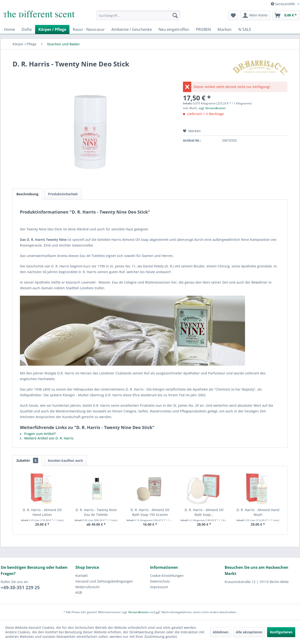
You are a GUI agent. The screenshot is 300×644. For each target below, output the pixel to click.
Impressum (159, 587)
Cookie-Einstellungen (167, 576)
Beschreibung (27, 194)
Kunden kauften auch (65, 460)
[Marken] (225, 29)
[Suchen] (175, 15)
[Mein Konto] (255, 15)
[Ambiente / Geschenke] (132, 29)
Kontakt (82, 576)
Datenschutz (160, 581)
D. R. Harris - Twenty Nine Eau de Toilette (96, 512)
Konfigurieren (281, 632)
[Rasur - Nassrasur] (89, 29)
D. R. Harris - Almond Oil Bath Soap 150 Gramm (150, 512)
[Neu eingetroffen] (174, 29)
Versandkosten (139, 612)
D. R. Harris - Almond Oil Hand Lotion (42, 512)
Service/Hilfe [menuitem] (283, 4)
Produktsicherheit (63, 194)
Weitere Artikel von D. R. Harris (47, 438)
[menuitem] (138, 15)
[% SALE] (245, 29)
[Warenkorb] (286, 15)
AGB (79, 592)
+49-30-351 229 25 (20, 588)
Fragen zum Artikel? (38, 434)
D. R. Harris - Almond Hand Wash (258, 512)
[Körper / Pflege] (52, 29)
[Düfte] (27, 29)
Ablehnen (221, 632)
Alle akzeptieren (249, 632)
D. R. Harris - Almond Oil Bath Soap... (204, 512)
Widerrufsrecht (87, 587)
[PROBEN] (203, 29)
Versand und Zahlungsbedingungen (104, 581)
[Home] (9, 29)
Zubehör (27, 460)
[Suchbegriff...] (138, 15)
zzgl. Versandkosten (212, 108)
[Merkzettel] (233, 15)
